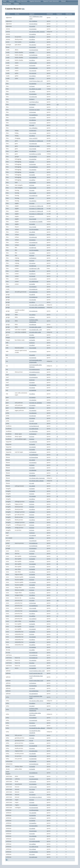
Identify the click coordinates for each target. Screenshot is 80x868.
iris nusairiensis (33, 720)
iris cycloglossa (33, 21)
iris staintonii (33, 535)
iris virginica (32, 76)
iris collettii (32, 232)
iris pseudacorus (33, 58)
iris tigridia (32, 175)
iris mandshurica (33, 115)
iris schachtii (32, 754)
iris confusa (32, 91)
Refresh (7, 860)
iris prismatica (33, 784)
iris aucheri (32, 355)
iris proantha (32, 117)
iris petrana (32, 388)
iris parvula (32, 839)
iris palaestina (33, 385)
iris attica (32, 335)
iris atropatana (33, 29)
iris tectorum (32, 47)
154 (57, 104)
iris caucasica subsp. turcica (36, 701)
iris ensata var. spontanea (36, 403)
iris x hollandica (33, 128)
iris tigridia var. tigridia (35, 154)
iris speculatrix (33, 157)
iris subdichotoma (34, 281)
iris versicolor (33, 71)
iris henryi (32, 99)
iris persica (32, 473)
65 (57, 640)
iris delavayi (32, 274)
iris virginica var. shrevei (35, 797)
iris (23, 9)
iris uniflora (32, 180)
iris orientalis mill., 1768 (35, 330)
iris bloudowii (33, 258)
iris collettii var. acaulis (35, 89)
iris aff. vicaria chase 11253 (36, 681)
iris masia (32, 738)
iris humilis (32, 340)
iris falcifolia (32, 815)
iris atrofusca (32, 375)
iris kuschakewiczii (34, 426)
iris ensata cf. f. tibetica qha (36, 206)
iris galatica (32, 703)
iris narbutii (32, 828)
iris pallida (32, 650)
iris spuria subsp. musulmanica (37, 307)
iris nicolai (32, 834)
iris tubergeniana (33, 852)
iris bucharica (33, 683)
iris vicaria (32, 854)
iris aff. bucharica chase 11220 (37, 671)
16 (57, 266)
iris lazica (32, 743)
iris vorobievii (33, 619)
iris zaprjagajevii (33, 694)
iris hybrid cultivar (34, 102)
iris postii (32, 421)
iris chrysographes (34, 229)
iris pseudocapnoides (34, 841)
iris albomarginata (34, 810)
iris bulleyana (33, 248)
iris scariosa (32, 263)
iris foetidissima (33, 55)
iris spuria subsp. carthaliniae (37, 305)
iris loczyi (32, 216)
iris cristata (32, 789)
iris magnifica (33, 823)
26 (57, 593)
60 (57, 564)
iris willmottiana (33, 431)
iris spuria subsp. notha (35, 332)
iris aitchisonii (33, 541)
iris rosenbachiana (34, 691)
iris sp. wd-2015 (33, 138)
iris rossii (32, 198)
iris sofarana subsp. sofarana (36, 481)
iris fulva (32, 538)
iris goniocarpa (33, 97)
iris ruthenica (33, 120)
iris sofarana (32, 476)
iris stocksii (32, 26)
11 (57, 71)
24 (57, 496)
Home (5, 1)
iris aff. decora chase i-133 (36, 81)
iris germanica (33, 94)
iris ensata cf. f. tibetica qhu (36, 209)
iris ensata (32, 52)
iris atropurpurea (33, 377)
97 (57, 214)
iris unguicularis (33, 751)
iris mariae (32, 382)
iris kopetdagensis (34, 764)
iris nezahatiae (33, 718)
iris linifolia (32, 821)
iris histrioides (33, 756)
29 (57, 569)
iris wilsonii (32, 245)
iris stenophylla (33, 746)
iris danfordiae (33, 759)
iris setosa (32, 78)
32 (57, 556)
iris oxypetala (33, 133)
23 (57, 634)
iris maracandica (33, 826)
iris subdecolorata (34, 429)
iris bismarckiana (34, 457)
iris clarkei (32, 253)
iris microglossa (33, 24)
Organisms (11, 1)
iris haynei (32, 380)
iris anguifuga (33, 84)
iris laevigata (32, 112)
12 (57, 274)
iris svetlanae (33, 849)
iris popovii (32, 688)
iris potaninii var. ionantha (36, 222)
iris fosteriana (33, 358)
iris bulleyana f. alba (34, 268)
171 (57, 613)
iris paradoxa (32, 34)
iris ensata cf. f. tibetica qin (36, 214)
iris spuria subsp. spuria (35, 327)
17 (57, 608)
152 (57, 600)
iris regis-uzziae (33, 423)
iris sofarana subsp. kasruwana (37, 478)
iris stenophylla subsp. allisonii (37, 728)
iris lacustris (32, 65)
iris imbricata (33, 324)
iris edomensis (33, 413)
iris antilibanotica (34, 455)
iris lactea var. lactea (34, 110)
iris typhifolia (33, 177)
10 (57, 216)
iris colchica (32, 315)
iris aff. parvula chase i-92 (36, 673)
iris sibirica (32, 37)
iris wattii (32, 125)
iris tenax (32, 800)
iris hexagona (33, 782)
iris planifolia (33, 390)
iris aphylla (32, 294)
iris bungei (32, 86)
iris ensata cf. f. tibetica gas (36, 141)
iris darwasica (33, 131)
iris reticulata (33, 300)
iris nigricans (32, 416)
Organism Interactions (35, 1)
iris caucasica (33, 45)
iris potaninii (32, 447)
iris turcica (32, 735)
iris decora (32, 235)
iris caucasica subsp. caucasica (37, 32)
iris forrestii (32, 276)
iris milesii (32, 345)
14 (57, 455)
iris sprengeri (33, 726)
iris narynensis (33, 831)
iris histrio (32, 465)
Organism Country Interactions (51, 1)
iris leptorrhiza (33, 686)
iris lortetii (32, 468)
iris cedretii (32, 460)
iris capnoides (33, 813)
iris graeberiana (33, 442)
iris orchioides (33, 836)
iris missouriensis (34, 50)
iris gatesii (32, 706)
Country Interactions (22, 1)
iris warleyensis (33, 857)
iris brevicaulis (33, 63)
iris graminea (33, 647)
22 (57, 332)
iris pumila (32, 337)
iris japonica (32, 104)
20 (57, 258)
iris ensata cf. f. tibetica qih (36, 211)
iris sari (31, 740)
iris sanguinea (33, 170)
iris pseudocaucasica (34, 369)
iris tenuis (32, 802)
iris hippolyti (32, 818)
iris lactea (32, 107)
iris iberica (32, 317)
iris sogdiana (32, 844)
